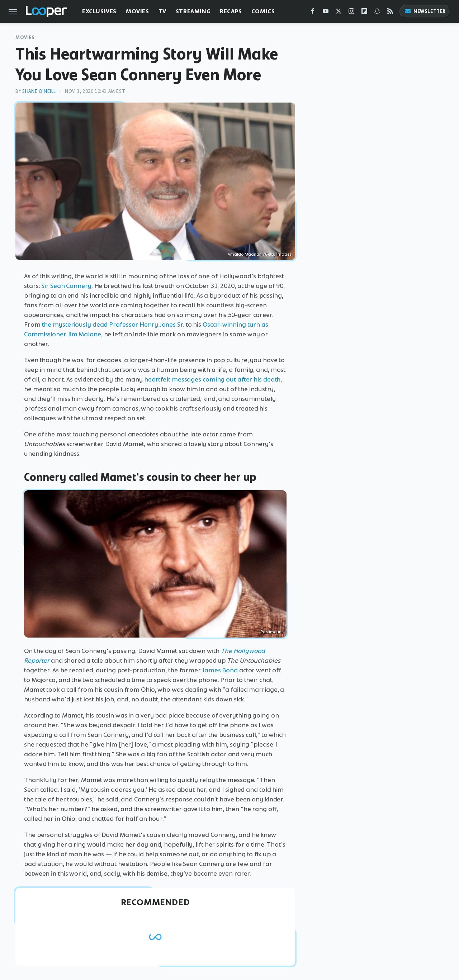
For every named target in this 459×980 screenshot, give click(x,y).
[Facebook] (313, 13)
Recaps (231, 11)
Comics (263, 11)
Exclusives (99, 11)
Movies (138, 11)
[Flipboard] (364, 13)
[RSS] (390, 13)
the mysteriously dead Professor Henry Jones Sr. (113, 325)
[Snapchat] (377, 13)
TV (162, 11)
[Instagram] (351, 13)
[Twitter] (339, 13)
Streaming (193, 11)
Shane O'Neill (39, 91)
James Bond (220, 670)
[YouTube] (326, 13)
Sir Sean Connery (66, 286)
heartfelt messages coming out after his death (212, 379)
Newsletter (425, 11)
